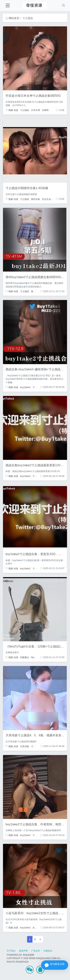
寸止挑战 (24, 110)
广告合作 (36, 951)
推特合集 (35, 199)
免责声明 (23, 951)
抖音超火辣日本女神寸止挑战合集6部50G (33, 96)
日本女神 (35, 110)
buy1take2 (25, 387)
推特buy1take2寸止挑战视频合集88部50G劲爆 (36, 277)
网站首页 (12, 18)
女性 (35, 928)
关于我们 (11, 951)
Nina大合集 (37, 657)
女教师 (45, 110)
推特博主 (35, 291)
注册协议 (48, 951)
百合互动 (46, 199)
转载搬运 (24, 657)
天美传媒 (24, 746)
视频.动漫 (12, 110)
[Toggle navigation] (8, 6)
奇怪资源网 (28, 955)
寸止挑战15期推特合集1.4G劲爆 (27, 188)
